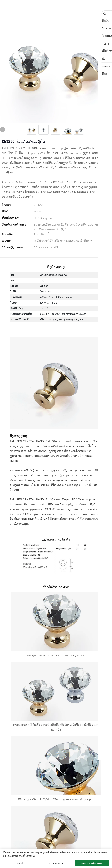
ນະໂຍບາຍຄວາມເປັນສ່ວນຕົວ (21, 856)
